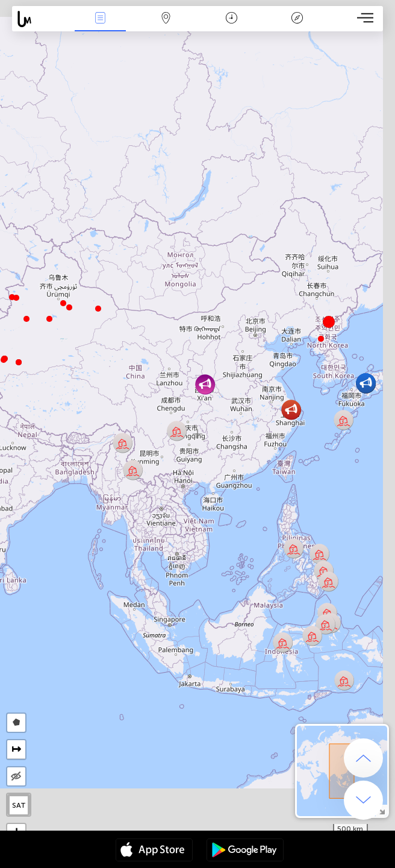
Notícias (101, 19)
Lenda (297, 19)
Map (166, 19)
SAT (19, 805)
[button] (4, 360)
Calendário (232, 19)
